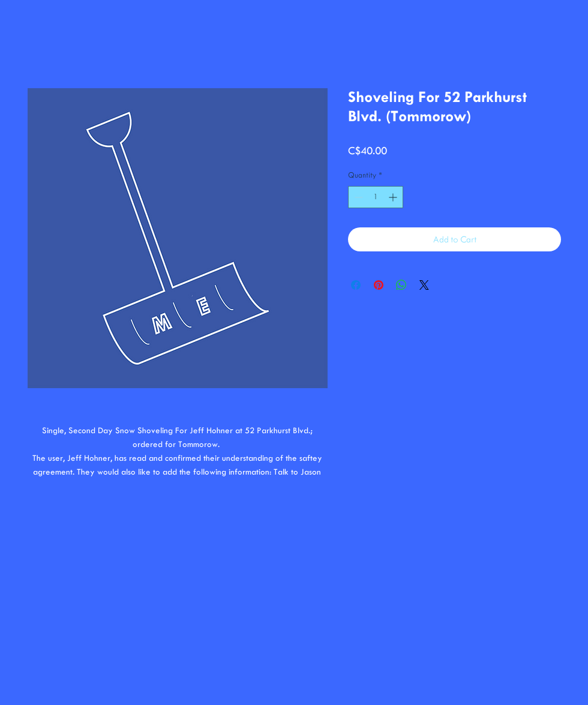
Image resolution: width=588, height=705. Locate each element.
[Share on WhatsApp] (401, 285)
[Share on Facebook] (356, 285)
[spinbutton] (376, 197)
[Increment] (394, 197)
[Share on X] (424, 285)
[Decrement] (357, 197)
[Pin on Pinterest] (379, 285)
